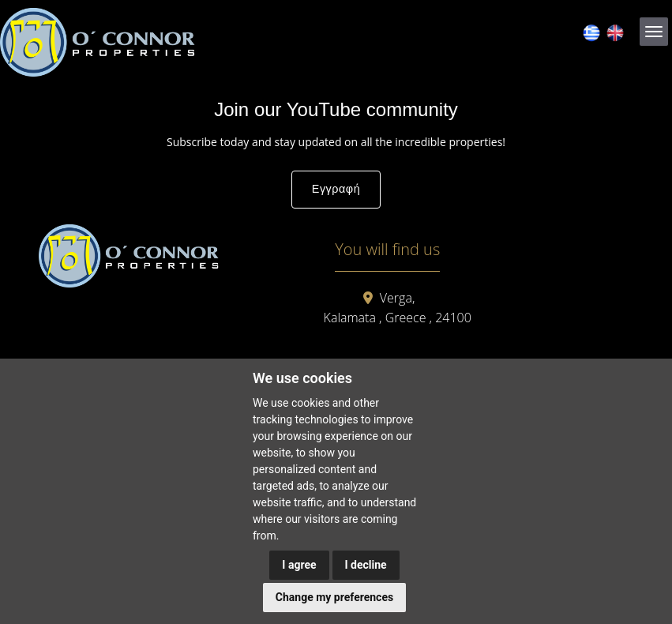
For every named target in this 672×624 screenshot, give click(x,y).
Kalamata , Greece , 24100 (398, 318)
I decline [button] (366, 565)
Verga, (397, 298)
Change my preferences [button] (334, 597)
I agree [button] (299, 565)
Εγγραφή (336, 189)
